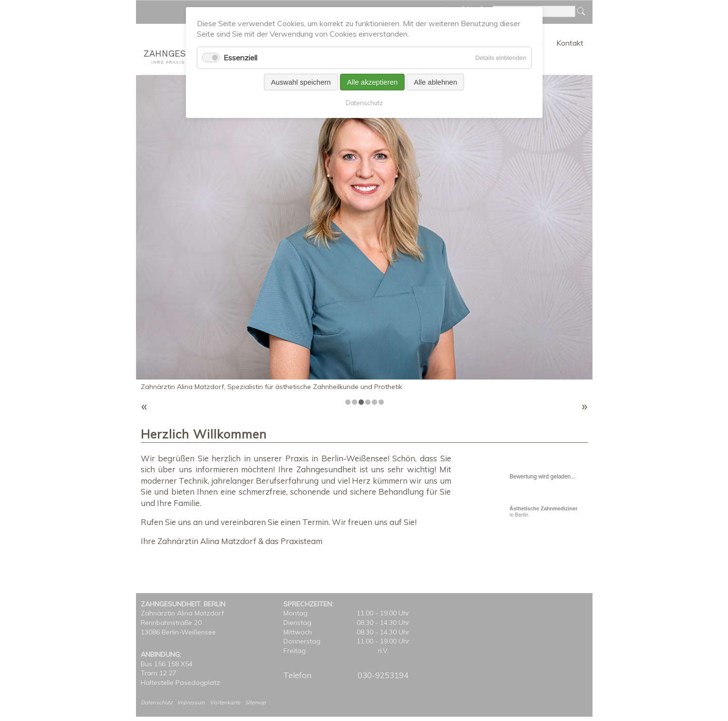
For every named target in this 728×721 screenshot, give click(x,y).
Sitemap (255, 702)
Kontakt (570, 43)
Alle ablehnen (435, 82)
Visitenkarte (225, 702)
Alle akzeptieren (373, 82)
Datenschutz (157, 702)
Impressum (191, 702)
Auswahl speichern (301, 82)
